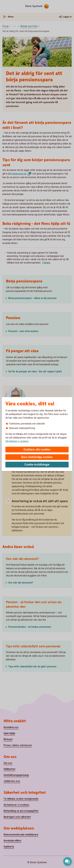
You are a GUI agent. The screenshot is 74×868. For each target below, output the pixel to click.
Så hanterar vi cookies (17, 441)
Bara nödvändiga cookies (37, 457)
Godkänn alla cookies (37, 450)
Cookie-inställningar (37, 465)
